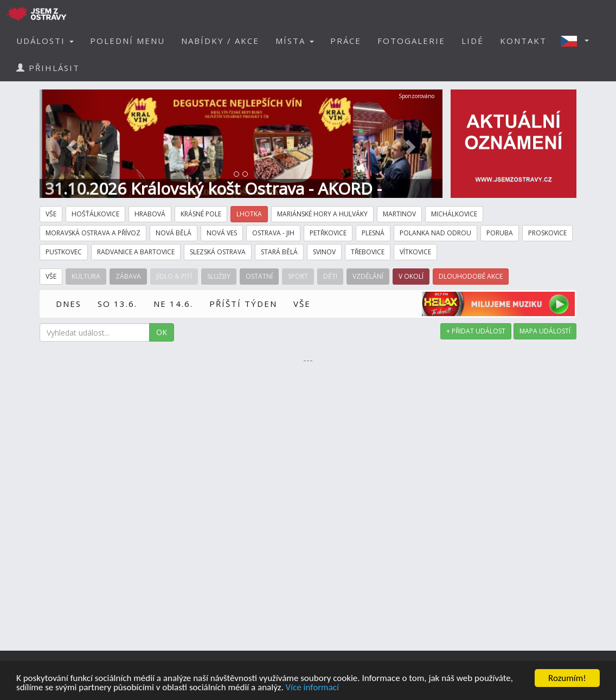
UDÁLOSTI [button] (45, 41)
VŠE (302, 304)
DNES (69, 304)
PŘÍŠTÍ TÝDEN (243, 304)
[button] (578, 41)
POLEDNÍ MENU (127, 41)
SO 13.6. (117, 304)
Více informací (312, 689)
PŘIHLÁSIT (48, 68)
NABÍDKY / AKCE (220, 41)
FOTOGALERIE (411, 41)
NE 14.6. (173, 304)
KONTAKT (523, 41)
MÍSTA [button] (295, 41)
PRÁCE (346, 41)
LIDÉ (473, 41)
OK (162, 332)
